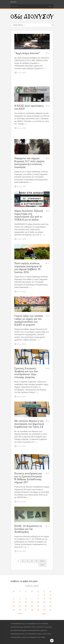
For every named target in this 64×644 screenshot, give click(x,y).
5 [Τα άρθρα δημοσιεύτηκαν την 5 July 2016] (20, 599)
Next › (43, 561)
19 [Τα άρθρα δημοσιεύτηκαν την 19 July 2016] (20, 606)
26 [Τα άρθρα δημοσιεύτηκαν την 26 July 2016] (20, 610)
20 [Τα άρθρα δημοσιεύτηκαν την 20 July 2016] (26, 606)
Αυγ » (44, 614)
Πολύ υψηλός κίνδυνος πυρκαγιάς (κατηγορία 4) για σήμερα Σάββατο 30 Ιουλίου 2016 (28, 268)
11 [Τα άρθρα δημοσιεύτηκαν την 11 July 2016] (14, 602)
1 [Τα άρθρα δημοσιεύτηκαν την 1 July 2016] (38, 595)
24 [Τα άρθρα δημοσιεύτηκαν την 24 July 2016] (50, 606)
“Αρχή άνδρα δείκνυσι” (27, 53)
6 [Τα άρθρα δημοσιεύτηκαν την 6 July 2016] (26, 599)
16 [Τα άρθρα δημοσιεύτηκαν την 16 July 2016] (44, 602)
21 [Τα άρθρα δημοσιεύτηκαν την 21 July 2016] (32, 606)
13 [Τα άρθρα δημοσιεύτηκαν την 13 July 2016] (26, 602)
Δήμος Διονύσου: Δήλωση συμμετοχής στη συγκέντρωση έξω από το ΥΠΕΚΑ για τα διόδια (29, 215)
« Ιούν (20, 614)
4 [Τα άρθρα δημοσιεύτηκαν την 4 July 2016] (14, 599)
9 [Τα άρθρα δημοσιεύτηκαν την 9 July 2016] (44, 599)
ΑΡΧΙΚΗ (13, 2)
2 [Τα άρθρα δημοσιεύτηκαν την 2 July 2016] (44, 595)
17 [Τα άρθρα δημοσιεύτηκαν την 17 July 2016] (50, 602)
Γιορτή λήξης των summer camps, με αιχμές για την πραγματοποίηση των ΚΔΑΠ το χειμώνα (29, 320)
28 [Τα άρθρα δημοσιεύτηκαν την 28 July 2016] (32, 610)
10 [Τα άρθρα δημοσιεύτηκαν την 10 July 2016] (50, 599)
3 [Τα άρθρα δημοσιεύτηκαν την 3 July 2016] (50, 595)
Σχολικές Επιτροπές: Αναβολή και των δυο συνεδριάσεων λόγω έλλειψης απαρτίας (26, 373)
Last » (43, 565)
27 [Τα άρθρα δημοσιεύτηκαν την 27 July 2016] (26, 610)
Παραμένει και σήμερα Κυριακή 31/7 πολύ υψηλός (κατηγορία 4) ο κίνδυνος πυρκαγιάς (29, 163)
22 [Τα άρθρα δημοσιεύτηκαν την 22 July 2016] (38, 606)
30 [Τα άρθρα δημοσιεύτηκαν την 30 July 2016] (44, 610)
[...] (45, 68)
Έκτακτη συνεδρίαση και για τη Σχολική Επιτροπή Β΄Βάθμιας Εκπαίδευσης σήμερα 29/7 (28, 478)
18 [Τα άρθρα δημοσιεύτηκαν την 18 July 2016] (14, 606)
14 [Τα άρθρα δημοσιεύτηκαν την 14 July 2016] (32, 602)
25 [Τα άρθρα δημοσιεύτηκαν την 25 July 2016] (14, 610)
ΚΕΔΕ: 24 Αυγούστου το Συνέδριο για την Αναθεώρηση (28, 529)
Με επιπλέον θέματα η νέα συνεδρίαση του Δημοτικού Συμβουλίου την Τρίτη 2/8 (29, 424)
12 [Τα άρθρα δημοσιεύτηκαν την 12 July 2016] (20, 602)
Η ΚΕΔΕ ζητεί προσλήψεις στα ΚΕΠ (29, 107)
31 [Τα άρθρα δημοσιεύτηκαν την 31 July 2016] (50, 610)
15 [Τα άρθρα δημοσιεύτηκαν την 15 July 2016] (38, 602)
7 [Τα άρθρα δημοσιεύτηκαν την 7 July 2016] (32, 599)
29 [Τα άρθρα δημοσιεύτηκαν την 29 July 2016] (38, 610)
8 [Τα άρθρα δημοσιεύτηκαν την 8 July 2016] (38, 599)
